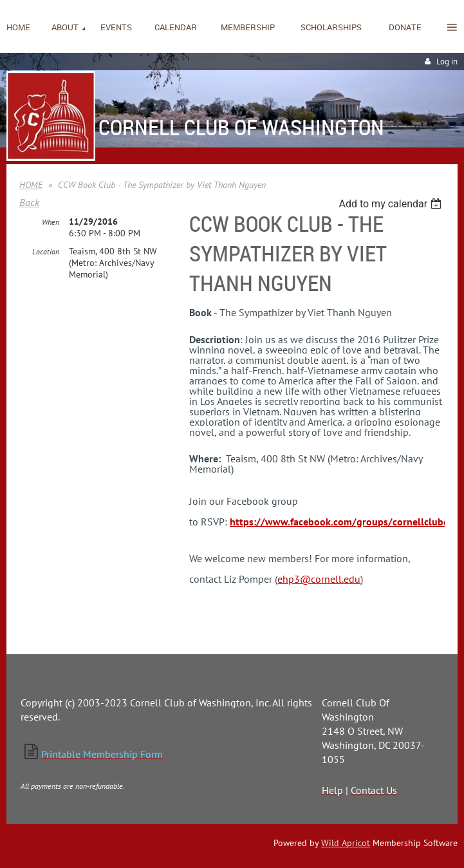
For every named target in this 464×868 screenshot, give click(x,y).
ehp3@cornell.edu (319, 579)
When (51, 222)
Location (46, 251)
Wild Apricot (346, 843)
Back (29, 202)
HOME (31, 185)
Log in (447, 61)
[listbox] (392, 204)
